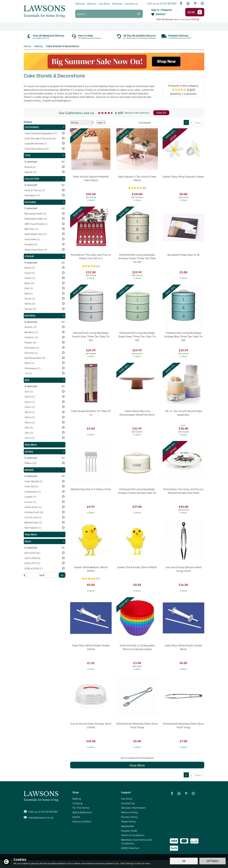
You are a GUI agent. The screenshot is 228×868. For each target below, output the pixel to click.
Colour (45, 256)
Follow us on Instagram (202, 3)
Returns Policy (130, 812)
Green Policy (129, 821)
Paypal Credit (129, 831)
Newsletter (128, 826)
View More (137, 765)
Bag (200, 12)
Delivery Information (133, 808)
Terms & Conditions (133, 835)
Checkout (192, 12)
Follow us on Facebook (181, 3)
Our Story (127, 799)
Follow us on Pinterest (195, 3)
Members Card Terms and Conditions (136, 841)
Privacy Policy (129, 817)
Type (45, 155)
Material (45, 315)
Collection (45, 178)
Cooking (78, 803)
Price (45, 541)
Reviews (117, 3)
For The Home (81, 808)
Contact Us (128, 803)
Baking (77, 799)
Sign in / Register (162, 10)
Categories (45, 127)
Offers (45, 451)
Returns (92, 3)
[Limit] (101, 122)
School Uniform (82, 821)
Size (45, 380)
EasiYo (76, 817)
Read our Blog (188, 3)
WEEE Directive (130, 848)
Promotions (31, 27)
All (63, 161)
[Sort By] (82, 122)
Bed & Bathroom (82, 812)
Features (45, 202)
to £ (42, 575)
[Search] (105, 14)
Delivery (80, 3)
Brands (45, 470)
